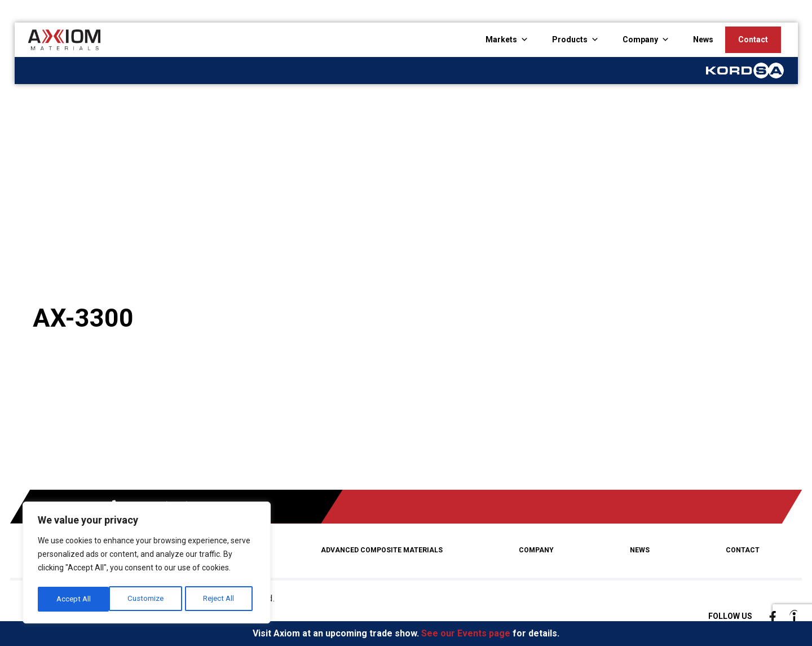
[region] (147, 564)
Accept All (220, 599)
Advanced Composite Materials (384, 550)
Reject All (148, 599)
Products (570, 39)
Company (640, 39)
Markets (501, 39)
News (703, 39)
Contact (753, 39)
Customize (74, 599)
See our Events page (466, 633)
